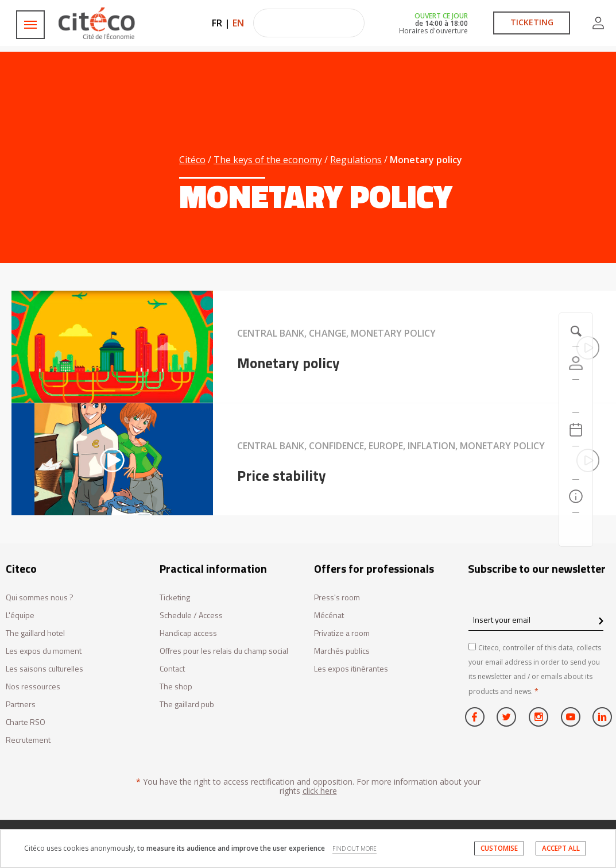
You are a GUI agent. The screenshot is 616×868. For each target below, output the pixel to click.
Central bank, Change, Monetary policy (336, 333)
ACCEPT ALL (561, 848)
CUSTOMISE (499, 848)
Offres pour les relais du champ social (224, 651)
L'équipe (20, 616)
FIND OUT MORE (355, 848)
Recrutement (28, 740)
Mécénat (329, 616)
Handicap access (188, 633)
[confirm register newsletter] (601, 622)
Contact (172, 669)
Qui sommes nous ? (40, 598)
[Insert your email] (536, 620)
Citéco (192, 160)
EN (238, 23)
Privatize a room (342, 633)
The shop (176, 687)
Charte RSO (26, 722)
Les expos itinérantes (351, 669)
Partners (21, 705)
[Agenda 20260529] (576, 430)
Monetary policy (288, 363)
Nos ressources (33, 687)
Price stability (282, 476)
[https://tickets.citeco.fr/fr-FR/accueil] (576, 396)
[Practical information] (576, 496)
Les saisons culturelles (44, 669)
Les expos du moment (44, 651)
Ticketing (175, 598)
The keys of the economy (268, 160)
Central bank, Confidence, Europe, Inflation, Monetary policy (391, 446)
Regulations (356, 160)
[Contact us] (576, 530)
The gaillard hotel (35, 633)
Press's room (337, 598)
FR (217, 23)
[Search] (576, 463)
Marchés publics (342, 651)
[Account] (576, 363)
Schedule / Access (191, 616)
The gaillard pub (187, 705)
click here (320, 791)
